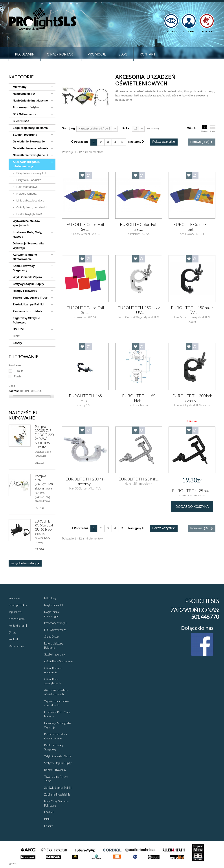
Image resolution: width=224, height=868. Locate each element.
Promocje (97, 54)
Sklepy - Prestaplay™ (30, 864)
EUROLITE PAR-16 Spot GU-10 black (44, 525)
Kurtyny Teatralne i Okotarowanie (26, 257)
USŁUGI (18, 329)
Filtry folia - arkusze (28, 180)
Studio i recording (25, 135)
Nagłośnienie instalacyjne (30, 101)
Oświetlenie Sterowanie (29, 141)
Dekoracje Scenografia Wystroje (28, 246)
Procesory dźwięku (26, 107)
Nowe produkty (18, 605)
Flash (17, 376)
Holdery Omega (26, 194)
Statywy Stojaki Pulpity (28, 284)
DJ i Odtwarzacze (25, 114)
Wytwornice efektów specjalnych (27, 223)
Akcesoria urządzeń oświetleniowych (26, 164)
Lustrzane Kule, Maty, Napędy (27, 234)
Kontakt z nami (18, 626)
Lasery (17, 343)
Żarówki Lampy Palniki (28, 304)
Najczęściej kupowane (23, 415)
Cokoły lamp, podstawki (31, 207)
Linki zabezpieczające (30, 200)
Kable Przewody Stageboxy (24, 268)
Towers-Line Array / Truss (30, 298)
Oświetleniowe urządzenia (30, 148)
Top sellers (15, 612)
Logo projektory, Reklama (30, 128)
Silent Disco (21, 121)
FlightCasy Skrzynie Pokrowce (26, 320)
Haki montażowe (27, 187)
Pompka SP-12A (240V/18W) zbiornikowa (44, 482)
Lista (213, 129)
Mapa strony (16, 646)
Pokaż (127, 128)
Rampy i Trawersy (25, 291)
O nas (12, 632)
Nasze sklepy (17, 619)
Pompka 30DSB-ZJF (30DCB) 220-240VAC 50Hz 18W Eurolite (45, 437)
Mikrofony (20, 87)
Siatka (204, 129)
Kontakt (148, 54)
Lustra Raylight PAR (29, 214)
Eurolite (19, 371)
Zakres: (14, 391)
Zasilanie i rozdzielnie (28, 311)
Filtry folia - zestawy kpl (31, 173)
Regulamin (25, 54)
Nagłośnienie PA (24, 94)
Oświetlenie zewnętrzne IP (31, 155)
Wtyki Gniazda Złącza (27, 277)
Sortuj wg (69, 128)
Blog (123, 54)
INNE (16, 336)
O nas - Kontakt (61, 54)
